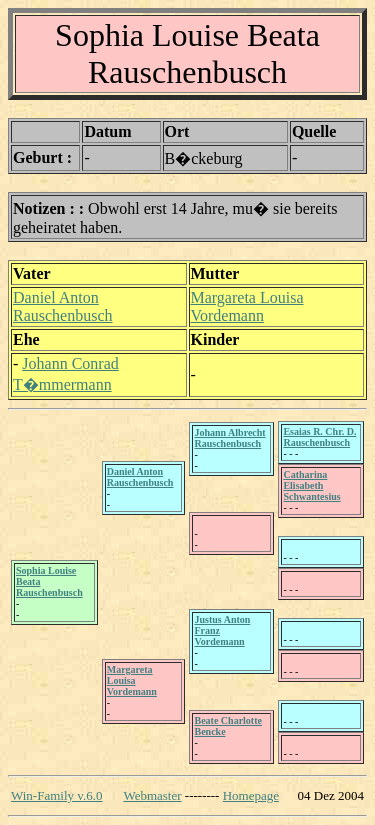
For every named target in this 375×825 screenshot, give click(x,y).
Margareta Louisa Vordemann (247, 306)
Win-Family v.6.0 (56, 795)
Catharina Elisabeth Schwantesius (311, 485)
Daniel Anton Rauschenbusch (63, 306)
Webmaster (152, 795)
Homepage (251, 795)
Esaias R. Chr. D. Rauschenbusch (319, 437)
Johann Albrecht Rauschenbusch (229, 438)
